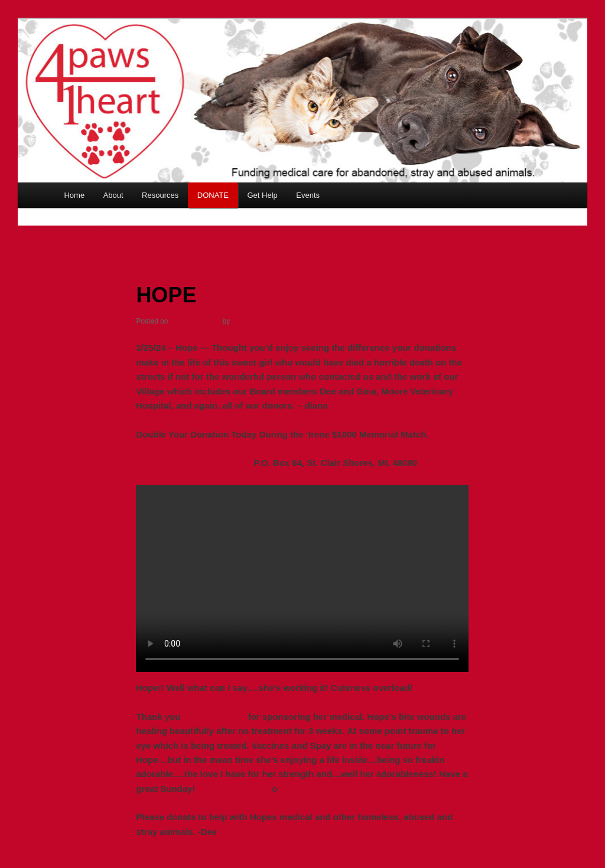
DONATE (213, 195)
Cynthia (245, 321)
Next (531, 233)
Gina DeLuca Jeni (233, 789)
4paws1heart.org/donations (193, 463)
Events (308, 195)
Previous (80, 233)
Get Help (262, 195)
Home (74, 195)
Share (457, 861)
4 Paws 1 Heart (214, 717)
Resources (160, 195)
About (113, 195)
